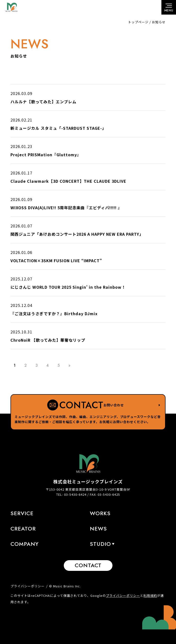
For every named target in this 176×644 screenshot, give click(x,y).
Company (25, 544)
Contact (88, 565)
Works (100, 513)
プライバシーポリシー (28, 586)
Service (22, 513)
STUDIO (100, 544)
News (98, 529)
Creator (23, 529)
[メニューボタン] (169, 7)
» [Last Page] (69, 365)
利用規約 (150, 596)
